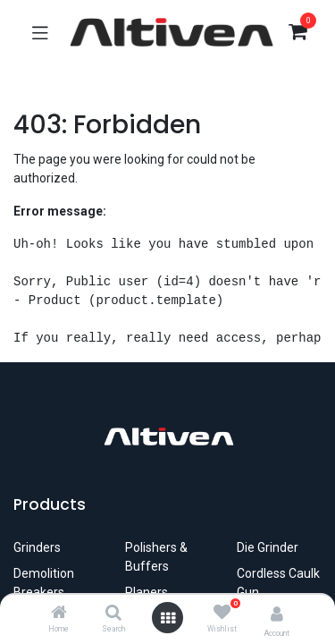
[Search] (113, 614)
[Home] (59, 614)
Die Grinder (268, 547)
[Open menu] (168, 618)
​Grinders (37, 547)
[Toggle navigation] (40, 32)
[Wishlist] (222, 613)
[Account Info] (277, 614)
